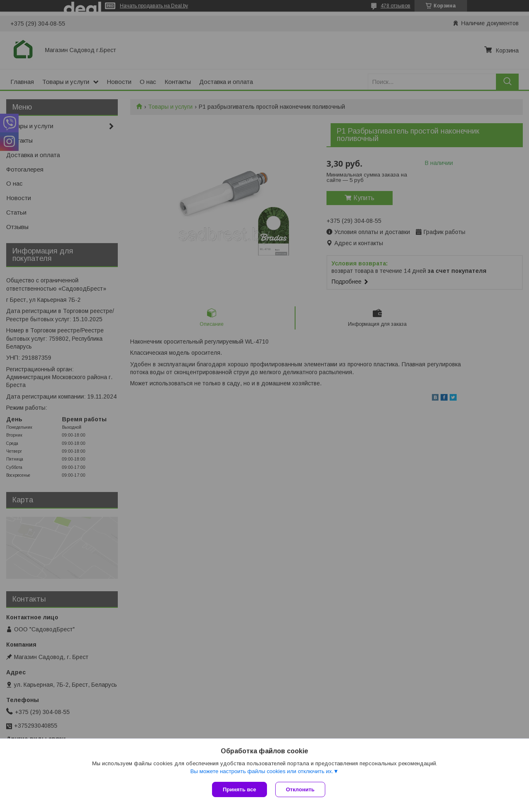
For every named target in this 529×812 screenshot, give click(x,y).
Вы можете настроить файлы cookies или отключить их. (262, 771)
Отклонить (300, 789)
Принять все (239, 789)
